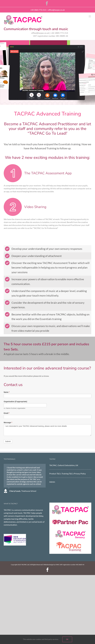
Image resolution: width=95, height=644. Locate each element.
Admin (52, 482)
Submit (8, 441)
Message (8, 423)
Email (7, 413)
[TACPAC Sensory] (70, 530)
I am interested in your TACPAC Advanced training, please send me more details (47, 430)
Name (7, 392)
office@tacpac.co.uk (56, 10)
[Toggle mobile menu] (90, 16)
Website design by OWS (51, 565)
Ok (67, 639)
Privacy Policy (80, 474)
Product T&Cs (55, 474)
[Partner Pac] (70, 518)
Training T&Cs (68, 474)
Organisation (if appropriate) (15, 402)
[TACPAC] (70, 506)
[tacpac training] (70, 543)
